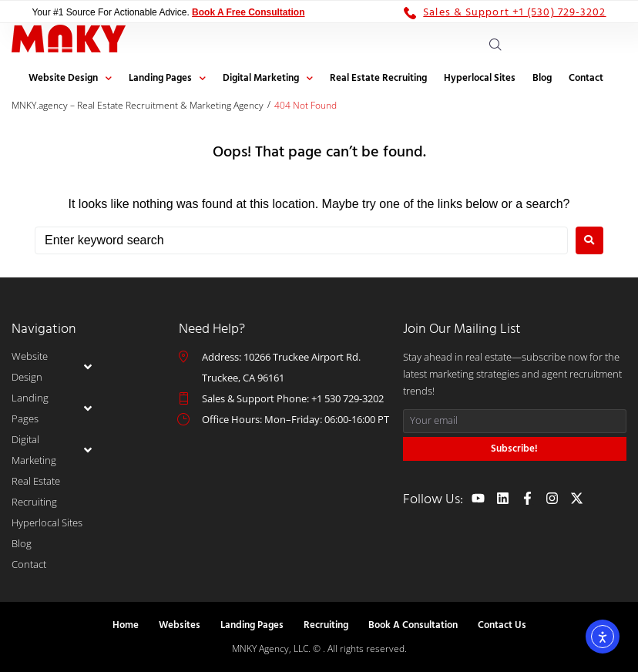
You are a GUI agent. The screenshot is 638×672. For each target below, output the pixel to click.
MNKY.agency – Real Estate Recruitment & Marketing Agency (138, 105)
